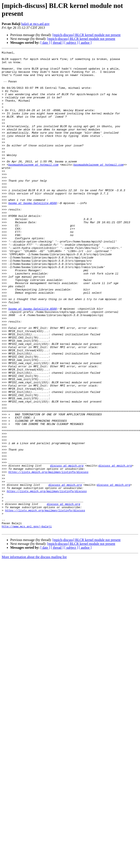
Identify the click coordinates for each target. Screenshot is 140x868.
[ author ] (85, 43)
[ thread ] (57, 43)
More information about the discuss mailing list (34, 653)
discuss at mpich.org (67, 549)
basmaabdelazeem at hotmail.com (33, 188)
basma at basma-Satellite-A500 (32, 234)
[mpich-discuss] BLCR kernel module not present (86, 35)
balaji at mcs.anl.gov (35, 24)
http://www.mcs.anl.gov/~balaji (27, 622)
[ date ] (45, 43)
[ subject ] (71, 43)
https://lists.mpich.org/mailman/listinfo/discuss (48, 556)
